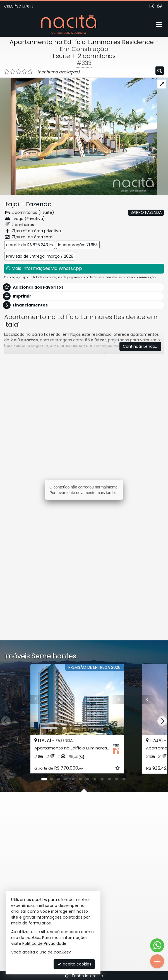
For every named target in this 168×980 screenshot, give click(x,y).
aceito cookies (74, 964)
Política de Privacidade (44, 943)
